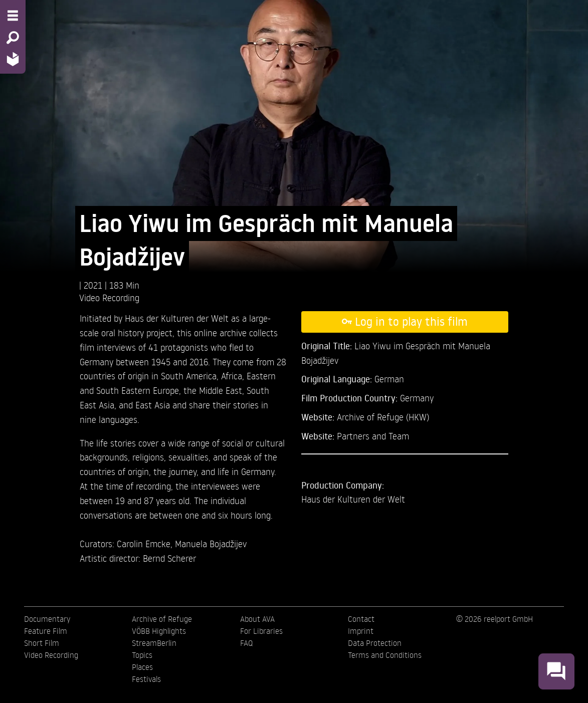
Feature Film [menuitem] (46, 631)
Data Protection (375, 643)
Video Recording (109, 297)
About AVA (257, 619)
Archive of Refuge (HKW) (383, 417)
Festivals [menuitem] (146, 679)
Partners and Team (373, 436)
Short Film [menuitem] (42, 643)
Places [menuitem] (142, 667)
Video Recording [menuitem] (51, 655)
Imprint (361, 631)
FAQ (246, 643)
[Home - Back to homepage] (13, 59)
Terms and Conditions (385, 655)
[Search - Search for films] (13, 38)
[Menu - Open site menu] (13, 16)
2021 (94, 285)
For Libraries (261, 631)
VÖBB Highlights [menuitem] (159, 631)
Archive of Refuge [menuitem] (162, 619)
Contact (361, 619)
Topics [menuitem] (142, 655)
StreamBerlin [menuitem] (154, 643)
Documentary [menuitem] (47, 619)
